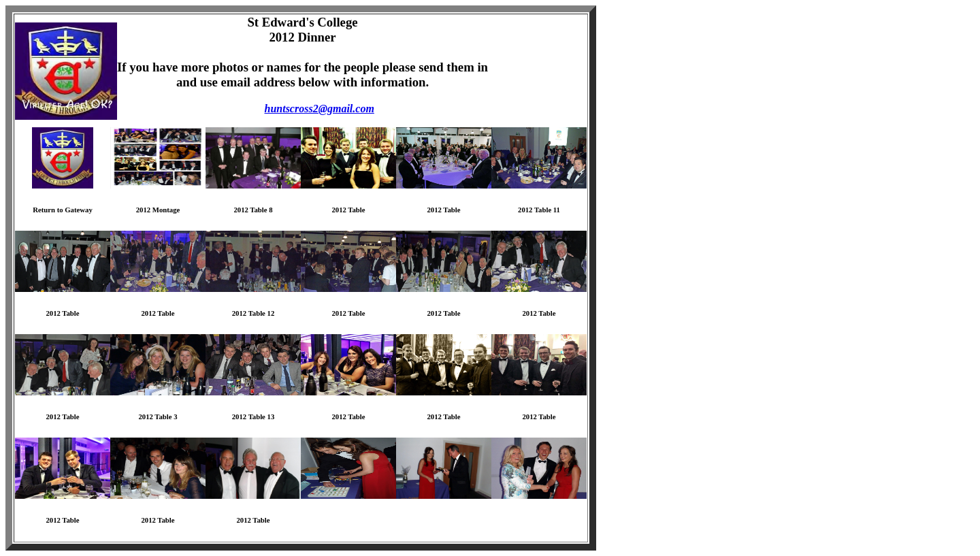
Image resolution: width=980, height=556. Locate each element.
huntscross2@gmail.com (320, 109)
